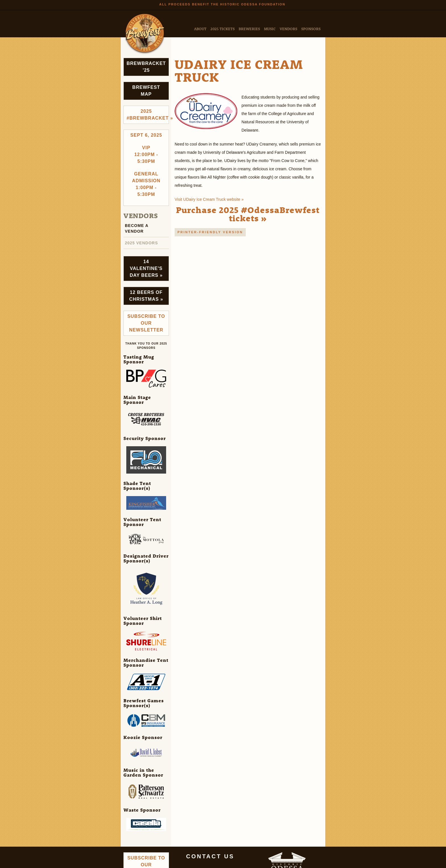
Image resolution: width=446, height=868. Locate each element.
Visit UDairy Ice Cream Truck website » (209, 199)
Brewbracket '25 (146, 67)
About (200, 29)
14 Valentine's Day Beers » (146, 268)
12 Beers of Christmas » (146, 296)
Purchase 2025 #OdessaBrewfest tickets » (248, 214)
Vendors (288, 29)
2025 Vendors (141, 243)
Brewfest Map (146, 91)
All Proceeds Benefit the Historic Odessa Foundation (222, 4)
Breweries (249, 29)
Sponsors (311, 29)
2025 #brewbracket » (148, 115)
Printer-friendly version (210, 232)
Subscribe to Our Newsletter (146, 323)
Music (270, 29)
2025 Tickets (223, 29)
